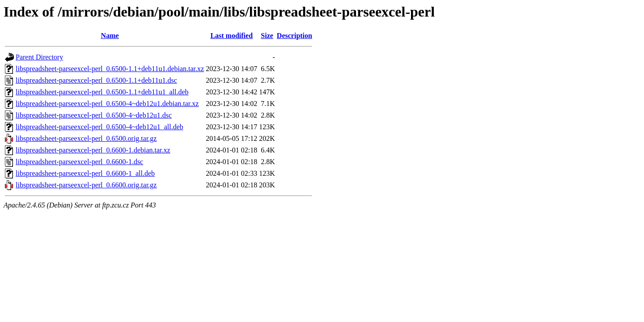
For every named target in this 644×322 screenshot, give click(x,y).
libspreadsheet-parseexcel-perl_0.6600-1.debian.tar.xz (93, 150)
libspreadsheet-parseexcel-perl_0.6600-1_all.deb (85, 173)
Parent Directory (39, 57)
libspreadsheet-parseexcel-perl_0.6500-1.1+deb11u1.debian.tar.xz (110, 69)
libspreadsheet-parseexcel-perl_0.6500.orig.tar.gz (86, 138)
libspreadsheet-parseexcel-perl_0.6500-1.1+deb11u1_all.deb (102, 92)
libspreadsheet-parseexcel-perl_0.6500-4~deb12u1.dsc (94, 115)
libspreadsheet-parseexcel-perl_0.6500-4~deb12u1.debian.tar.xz (107, 104)
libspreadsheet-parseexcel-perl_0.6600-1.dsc (79, 162)
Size (267, 36)
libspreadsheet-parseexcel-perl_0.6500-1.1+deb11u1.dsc (96, 80)
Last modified (231, 36)
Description (294, 36)
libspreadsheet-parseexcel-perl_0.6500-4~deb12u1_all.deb (100, 127)
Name (110, 36)
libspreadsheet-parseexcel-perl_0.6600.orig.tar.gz (86, 185)
